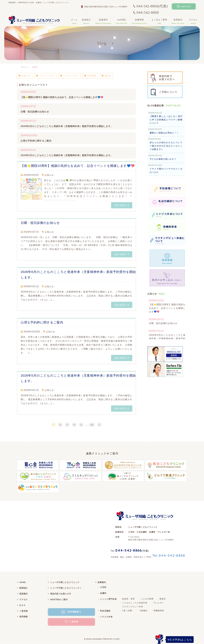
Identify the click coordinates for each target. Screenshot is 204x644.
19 (92, 425)
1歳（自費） (128, 611)
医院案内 (178, 21)
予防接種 (94, 76)
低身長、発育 (128, 599)
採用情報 (24, 617)
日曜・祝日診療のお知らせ (35, 112)
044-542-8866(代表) (152, 6)
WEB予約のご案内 (59, 600)
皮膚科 (103, 593)
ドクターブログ (72, 76)
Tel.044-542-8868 (169, 556)
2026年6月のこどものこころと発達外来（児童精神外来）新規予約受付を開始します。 (67, 126)
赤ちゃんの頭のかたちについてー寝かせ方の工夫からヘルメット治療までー (166, 146)
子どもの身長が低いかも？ (163, 159)
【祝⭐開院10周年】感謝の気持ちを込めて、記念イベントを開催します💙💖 (62, 97)
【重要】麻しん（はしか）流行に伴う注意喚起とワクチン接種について (166, 120)
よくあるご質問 (159, 21)
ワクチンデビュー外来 (133, 607)
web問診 (122, 21)
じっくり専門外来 (108, 599)
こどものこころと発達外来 (135, 603)
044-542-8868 (148, 13)
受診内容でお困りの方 (61, 594)
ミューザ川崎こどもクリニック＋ (66, 588)
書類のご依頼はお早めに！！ (164, 133)
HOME (23, 582)
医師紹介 (86, 21)
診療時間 (139, 21)
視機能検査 (159, 611)
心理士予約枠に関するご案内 (36, 141)
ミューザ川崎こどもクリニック (65, 582)
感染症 (110, 76)
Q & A (22, 605)
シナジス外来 (106, 617)
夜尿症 (163, 599)
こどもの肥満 (147, 599)
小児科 (103, 587)
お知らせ (25, 76)
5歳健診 (144, 611)
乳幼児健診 (105, 611)
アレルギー (159, 603)
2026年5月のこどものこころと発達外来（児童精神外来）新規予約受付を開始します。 (67, 155)
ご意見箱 (24, 611)
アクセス (193, 21)
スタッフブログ (47, 76)
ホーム (74, 21)
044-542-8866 (128, 551)
